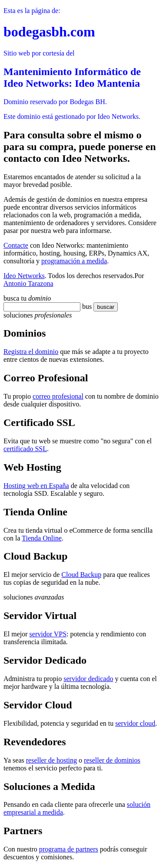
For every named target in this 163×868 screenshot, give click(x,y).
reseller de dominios (112, 760)
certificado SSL (25, 449)
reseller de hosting (52, 760)
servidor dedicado (88, 679)
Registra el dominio (31, 352)
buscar (103, 307)
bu (86, 306)
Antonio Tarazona (28, 283)
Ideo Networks (24, 276)
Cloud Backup (81, 575)
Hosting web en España (36, 486)
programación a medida (74, 261)
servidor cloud (135, 723)
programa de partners (69, 849)
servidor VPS (48, 634)
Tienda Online (42, 538)
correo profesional (58, 396)
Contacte (16, 245)
